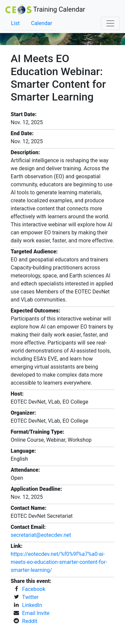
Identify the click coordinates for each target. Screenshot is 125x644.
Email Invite (36, 613)
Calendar (41, 23)
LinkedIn (32, 605)
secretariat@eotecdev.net (41, 535)
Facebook (33, 589)
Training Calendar (45, 10)
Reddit (30, 621)
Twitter (30, 597)
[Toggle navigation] (110, 23)
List (15, 23)
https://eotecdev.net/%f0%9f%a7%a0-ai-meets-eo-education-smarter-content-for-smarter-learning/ (59, 562)
